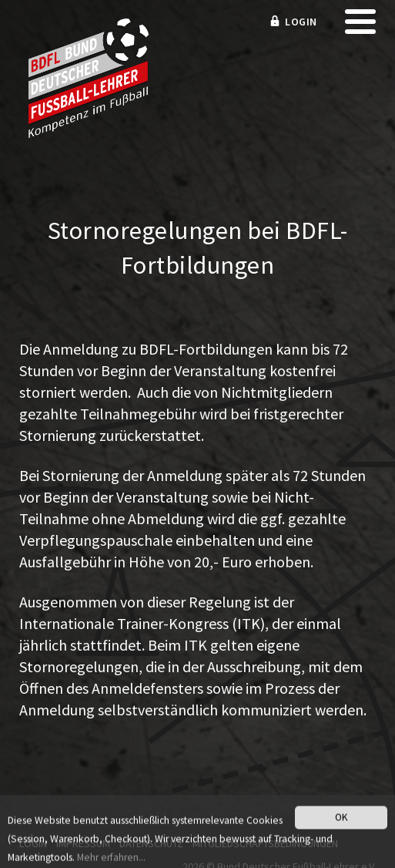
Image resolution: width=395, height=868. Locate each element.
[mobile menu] (360, 27)
